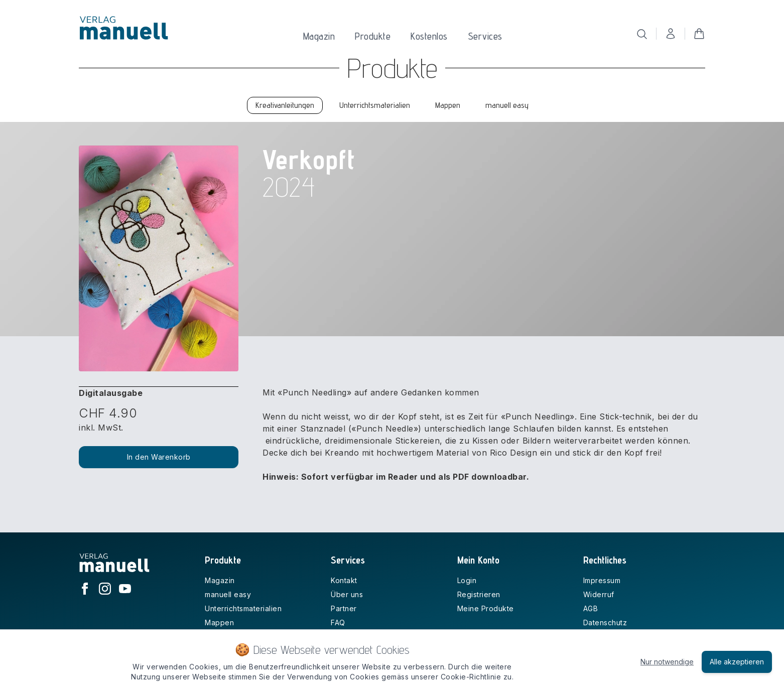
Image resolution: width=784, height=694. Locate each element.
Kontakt (344, 580)
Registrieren (479, 594)
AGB (591, 608)
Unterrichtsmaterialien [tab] (375, 105)
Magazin (319, 36)
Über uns (347, 594)
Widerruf (599, 594)
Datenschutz (605, 622)
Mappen (219, 622)
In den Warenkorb (159, 457)
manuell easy (228, 594)
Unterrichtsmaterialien (243, 608)
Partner (344, 608)
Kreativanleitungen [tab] (285, 105)
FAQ (338, 622)
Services (485, 36)
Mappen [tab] (448, 105)
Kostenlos (429, 36)
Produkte (373, 36)
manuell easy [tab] (507, 105)
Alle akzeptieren (737, 662)
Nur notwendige (667, 662)
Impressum (602, 580)
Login (467, 580)
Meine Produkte (486, 608)
